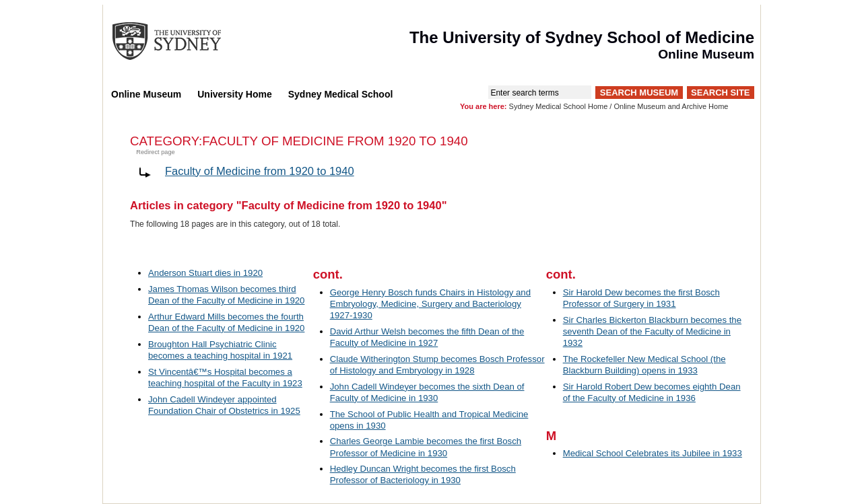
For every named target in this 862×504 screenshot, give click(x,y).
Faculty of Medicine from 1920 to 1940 (260, 171)
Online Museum (146, 94)
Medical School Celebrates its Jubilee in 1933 (653, 453)
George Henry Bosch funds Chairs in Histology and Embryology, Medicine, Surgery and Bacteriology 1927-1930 (430, 304)
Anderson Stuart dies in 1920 (205, 273)
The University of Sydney (180, 41)
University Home (234, 94)
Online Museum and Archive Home (671, 106)
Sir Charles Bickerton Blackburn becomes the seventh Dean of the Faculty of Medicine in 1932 (652, 331)
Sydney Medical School (341, 94)
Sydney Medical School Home (559, 106)
